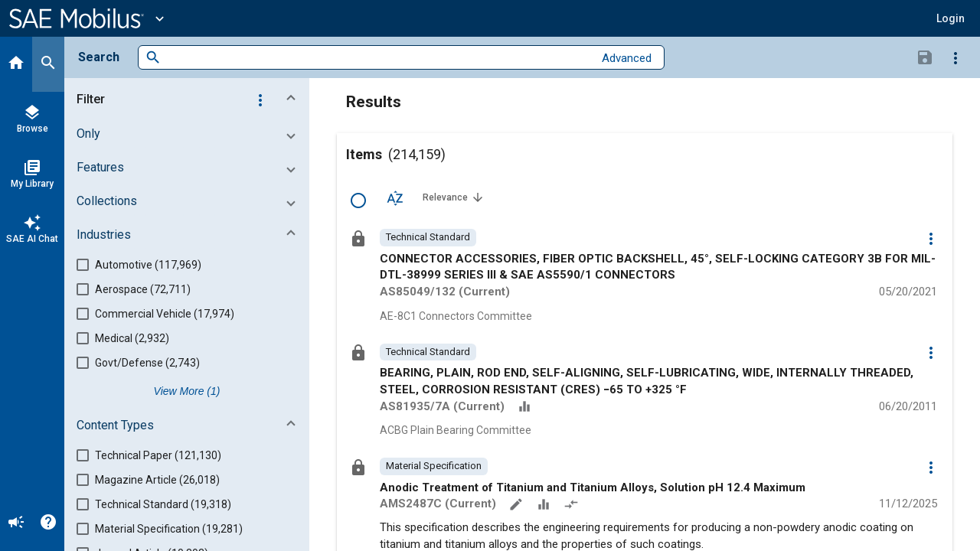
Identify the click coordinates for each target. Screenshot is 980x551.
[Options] (955, 57)
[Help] (48, 523)
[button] (951, 18)
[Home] (16, 64)
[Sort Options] (395, 197)
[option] (428, 237)
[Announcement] (16, 523)
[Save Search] (925, 57)
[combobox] (377, 58)
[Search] (48, 64)
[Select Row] (358, 201)
